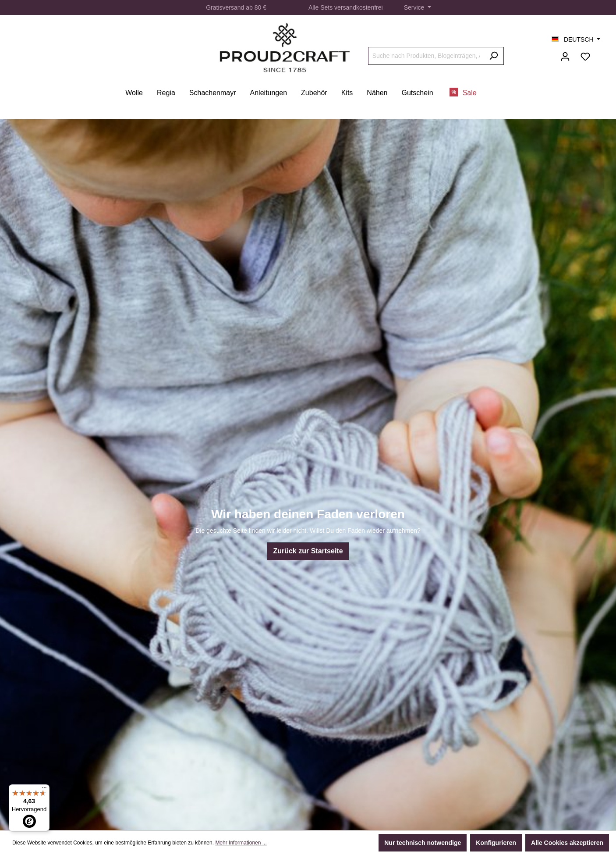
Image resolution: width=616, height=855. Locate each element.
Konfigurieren (496, 843)
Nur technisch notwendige (423, 843)
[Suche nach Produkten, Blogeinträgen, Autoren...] (426, 56)
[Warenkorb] (601, 53)
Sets (326, 7)
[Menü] (44, 790)
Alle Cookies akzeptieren (567, 843)
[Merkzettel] (585, 57)
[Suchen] (494, 56)
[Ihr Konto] (565, 57)
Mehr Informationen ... (241, 843)
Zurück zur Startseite (308, 551)
